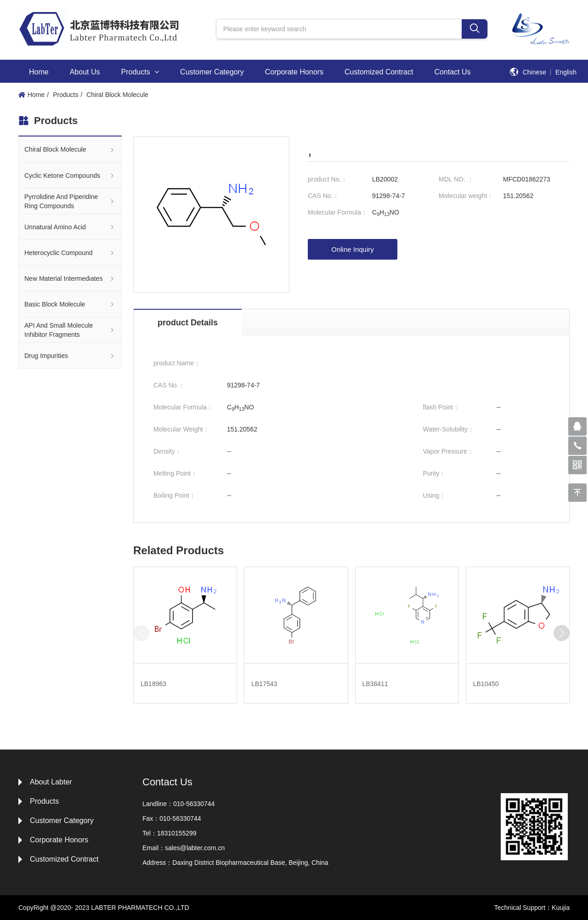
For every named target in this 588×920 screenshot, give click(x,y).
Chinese (534, 72)
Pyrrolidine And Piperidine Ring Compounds (70, 201)
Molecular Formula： (338, 212)
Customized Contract (379, 72)
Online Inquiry (353, 249)
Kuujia (561, 908)
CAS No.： (323, 196)
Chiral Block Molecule (117, 95)
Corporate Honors (294, 72)
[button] (562, 633)
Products (140, 72)
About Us (85, 72)
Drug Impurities (70, 355)
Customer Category (212, 72)
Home (39, 72)
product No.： (328, 179)
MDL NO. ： (456, 179)
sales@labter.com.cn (195, 848)
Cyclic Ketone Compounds (70, 175)
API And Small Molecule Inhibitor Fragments (70, 330)
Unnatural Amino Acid (70, 227)
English (566, 72)
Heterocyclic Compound (70, 253)
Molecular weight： (466, 196)
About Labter (51, 782)
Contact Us (452, 72)
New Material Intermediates (70, 278)
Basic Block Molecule (70, 304)
